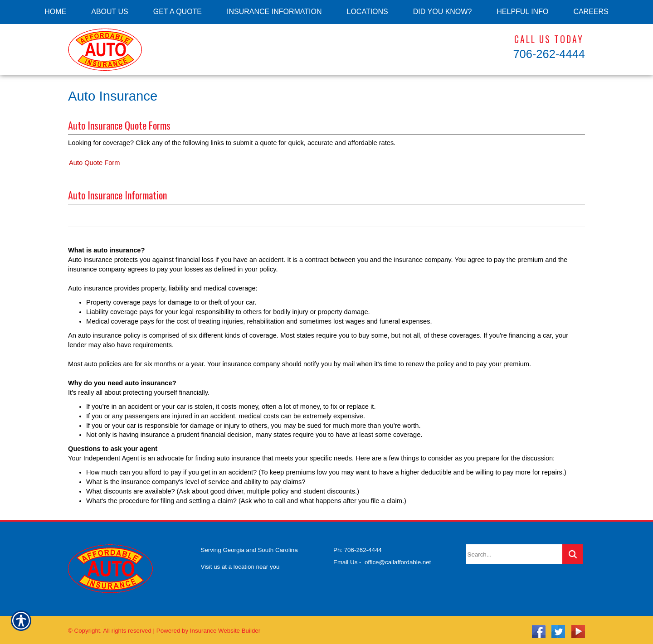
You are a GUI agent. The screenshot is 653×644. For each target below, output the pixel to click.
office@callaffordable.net (398, 559)
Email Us (345, 559)
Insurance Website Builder (225, 627)
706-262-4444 (549, 54)
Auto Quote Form (94, 163)
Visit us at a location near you (240, 564)
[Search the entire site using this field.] (514, 551)
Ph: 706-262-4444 (358, 547)
